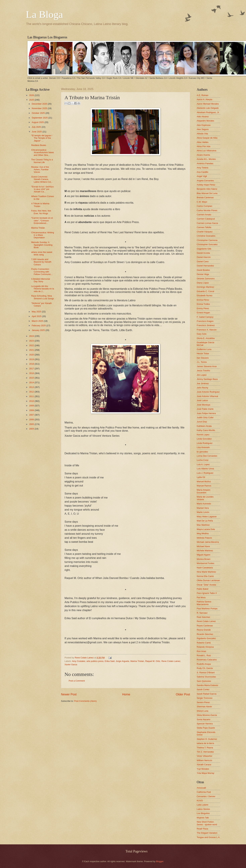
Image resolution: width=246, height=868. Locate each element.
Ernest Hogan (203, 313)
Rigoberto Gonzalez (206, 638)
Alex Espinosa (204, 125)
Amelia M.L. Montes (206, 159)
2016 (32, 373)
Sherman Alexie (204, 707)
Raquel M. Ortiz (153, 661)
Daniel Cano (203, 261)
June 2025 (37, 132)
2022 (32, 345)
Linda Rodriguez (205, 443)
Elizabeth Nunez (205, 296)
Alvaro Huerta (203, 155)
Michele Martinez (205, 551)
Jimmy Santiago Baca (207, 379)
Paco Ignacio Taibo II (207, 593)
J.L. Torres (202, 362)
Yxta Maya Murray (205, 773)
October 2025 (39, 113)
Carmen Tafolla (204, 227)
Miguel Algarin (204, 555)
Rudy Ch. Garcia (205, 668)
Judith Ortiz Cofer (205, 417)
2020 (32, 355)
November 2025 (40, 108)
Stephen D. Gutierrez (207, 739)
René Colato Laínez (206, 621)
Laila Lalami (203, 805)
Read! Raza (202, 829)
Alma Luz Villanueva (206, 151)
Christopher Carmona (207, 240)
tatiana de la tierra (205, 743)
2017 (32, 369)
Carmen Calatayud (206, 219)
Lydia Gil (201, 477)
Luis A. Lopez (203, 464)
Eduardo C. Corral (205, 291)
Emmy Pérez (203, 308)
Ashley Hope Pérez (206, 185)
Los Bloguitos (203, 813)
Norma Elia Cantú (205, 576)
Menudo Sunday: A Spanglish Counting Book (42, 245)
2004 (32, 429)
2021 (32, 350)
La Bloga (44, 14)
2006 (32, 420)
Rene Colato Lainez (85, 658)
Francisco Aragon (205, 321)
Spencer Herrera (205, 724)
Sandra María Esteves (207, 685)
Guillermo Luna (204, 349)
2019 (32, 359)
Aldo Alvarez (203, 117)
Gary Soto (202, 334)
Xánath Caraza (204, 765)
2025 (32, 100)
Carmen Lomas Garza (207, 223)
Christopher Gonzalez (207, 244)
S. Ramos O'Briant (206, 673)
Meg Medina (203, 533)
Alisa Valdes (203, 142)
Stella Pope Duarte (206, 728)
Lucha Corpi (203, 460)
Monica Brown (204, 559)
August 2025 (38, 122)
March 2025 (38, 321)
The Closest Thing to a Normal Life (42, 161)
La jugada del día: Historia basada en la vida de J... (43, 289)
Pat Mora (201, 597)
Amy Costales (79, 661)
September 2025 (40, 118)
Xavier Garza (71, 664)
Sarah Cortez (203, 689)
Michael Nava (203, 546)
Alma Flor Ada (204, 146)
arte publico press (95, 661)
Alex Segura (203, 129)
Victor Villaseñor (205, 756)
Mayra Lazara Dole (206, 529)
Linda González (204, 439)
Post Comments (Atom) (85, 701)
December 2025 (40, 104)
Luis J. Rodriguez (205, 473)
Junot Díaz (202, 422)
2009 (32, 406)
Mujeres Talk (203, 818)
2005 (32, 424)
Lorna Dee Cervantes (207, 456)
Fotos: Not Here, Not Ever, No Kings (41, 212)
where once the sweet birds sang (42, 253)
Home (126, 694)
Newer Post (69, 694)
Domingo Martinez (205, 287)
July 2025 (37, 127)
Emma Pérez (203, 300)
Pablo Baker (203, 589)
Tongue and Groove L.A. (208, 837)
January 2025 (39, 330)
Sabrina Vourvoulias (206, 677)
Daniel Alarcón (204, 257)
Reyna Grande (204, 630)
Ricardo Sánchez (205, 634)
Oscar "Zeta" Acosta (206, 585)
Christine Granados (206, 236)
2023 (32, 341)
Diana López (203, 283)
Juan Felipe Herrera (206, 413)
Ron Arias (201, 651)
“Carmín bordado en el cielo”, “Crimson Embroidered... (42, 221)
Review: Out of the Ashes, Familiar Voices (40, 170)
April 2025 (37, 316)
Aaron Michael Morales (208, 104)
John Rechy (202, 388)
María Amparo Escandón (204, 491)
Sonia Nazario (204, 719)
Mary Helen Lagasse (207, 517)
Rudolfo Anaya (204, 664)
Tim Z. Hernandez (205, 752)
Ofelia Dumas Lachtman (208, 580)
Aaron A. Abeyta (204, 99)
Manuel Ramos (204, 486)
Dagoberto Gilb (204, 249)
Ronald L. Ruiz (204, 655)
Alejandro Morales (205, 121)
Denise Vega (203, 274)
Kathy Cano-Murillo (206, 430)
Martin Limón (203, 512)
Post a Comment (77, 681)
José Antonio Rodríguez (208, 392)
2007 (32, 415)
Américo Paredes (205, 163)
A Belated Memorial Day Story (41, 280)
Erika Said (110, 661)
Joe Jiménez (203, 383)
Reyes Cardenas (205, 626)
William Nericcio (204, 760)
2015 (32, 378)
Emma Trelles (203, 304)
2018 (32, 364)
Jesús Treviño (203, 371)
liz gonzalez (202, 452)
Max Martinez (203, 525)
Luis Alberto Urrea (205, 469)
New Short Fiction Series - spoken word (207, 823)
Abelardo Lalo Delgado (208, 108)
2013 (32, 387)
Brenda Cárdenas (205, 197)
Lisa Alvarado (203, 447)
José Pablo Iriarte (205, 409)
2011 (32, 396)
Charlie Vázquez (205, 232)
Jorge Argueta (122, 661)
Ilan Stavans (203, 358)
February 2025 (39, 325)
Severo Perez (203, 702)
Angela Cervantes (205, 181)
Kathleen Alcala (204, 426)
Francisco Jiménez (206, 325)
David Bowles (203, 270)
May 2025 (37, 312)
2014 (32, 382)
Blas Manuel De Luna (207, 193)
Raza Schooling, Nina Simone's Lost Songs (43, 297)
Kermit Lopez (203, 435)
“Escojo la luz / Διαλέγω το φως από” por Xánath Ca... (42, 189)
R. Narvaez (202, 613)
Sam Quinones (204, 681)
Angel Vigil (202, 176)
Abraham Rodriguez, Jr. (208, 112)
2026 (32, 95)
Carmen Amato (204, 215)
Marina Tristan (137, 661)
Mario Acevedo (204, 504)
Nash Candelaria (205, 568)
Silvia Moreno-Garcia (207, 715)
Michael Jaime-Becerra (208, 542)
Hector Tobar (203, 353)
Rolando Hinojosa (205, 647)
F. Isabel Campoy (205, 317)
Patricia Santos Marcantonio (204, 603)
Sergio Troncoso (205, 698)
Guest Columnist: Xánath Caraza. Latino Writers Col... (42, 179)
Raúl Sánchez (203, 617)
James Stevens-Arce (207, 366)
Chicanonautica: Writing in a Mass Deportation (43, 235)
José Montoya (203, 405)
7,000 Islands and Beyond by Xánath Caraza (41, 262)
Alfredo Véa (202, 134)
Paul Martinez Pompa (207, 609)
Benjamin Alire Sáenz (207, 189)
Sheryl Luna (203, 711)
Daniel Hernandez (205, 266)
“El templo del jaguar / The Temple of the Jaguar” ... (42, 138)
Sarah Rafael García (207, 694)
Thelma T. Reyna (205, 748)
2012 (32, 392)
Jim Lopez (202, 375)
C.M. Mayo (202, 202)
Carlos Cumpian (204, 206)
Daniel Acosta (203, 253)
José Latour (202, 400)
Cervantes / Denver (206, 796)
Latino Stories (203, 809)
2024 (32, 336)
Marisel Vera (203, 508)
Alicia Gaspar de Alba (207, 138)
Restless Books (39, 145)
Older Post (183, 694)
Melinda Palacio (204, 538)
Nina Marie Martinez (206, 572)
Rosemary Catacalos (207, 660)
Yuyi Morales (203, 769)
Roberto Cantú (204, 643)
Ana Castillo (203, 172)
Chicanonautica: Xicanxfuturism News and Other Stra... (42, 152)
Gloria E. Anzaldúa (206, 338)
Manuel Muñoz (204, 482)
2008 (32, 410)
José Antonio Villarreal (207, 396)
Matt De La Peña (205, 521)
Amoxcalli (201, 788)
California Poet (204, 792)
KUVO (200, 801)
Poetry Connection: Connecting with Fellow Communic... (42, 272)
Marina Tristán (38, 228)
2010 (32, 401)
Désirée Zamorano (206, 279)
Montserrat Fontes (205, 563)
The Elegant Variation (207, 833)
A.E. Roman (203, 95)
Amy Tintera (203, 168)
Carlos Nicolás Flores (207, 210)
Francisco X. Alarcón (207, 330)
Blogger (160, 861)
